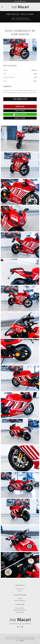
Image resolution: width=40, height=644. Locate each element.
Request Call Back (20, 118)
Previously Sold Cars (20, 14)
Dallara (20, 591)
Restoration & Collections (20, 610)
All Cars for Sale (20, 589)
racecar (22, 641)
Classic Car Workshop (20, 601)
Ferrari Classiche (20, 612)
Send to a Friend (20, 111)
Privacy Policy (31, 639)
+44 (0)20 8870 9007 (20, 1)
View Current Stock (20, 99)
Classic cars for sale (20, 608)
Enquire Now (20, 107)
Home (13, 18)
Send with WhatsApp (20, 114)
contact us (31, 90)
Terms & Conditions (21, 639)
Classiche (20, 598)
